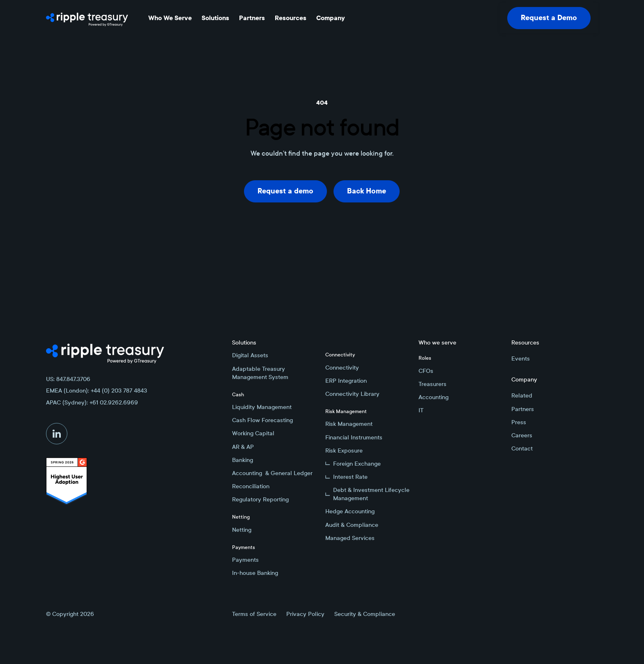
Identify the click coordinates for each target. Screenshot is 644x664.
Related (522, 395)
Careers (522, 435)
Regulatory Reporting (260, 499)
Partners (523, 409)
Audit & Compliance (352, 525)
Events (521, 358)
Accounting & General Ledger (272, 473)
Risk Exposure (344, 450)
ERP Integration (346, 381)
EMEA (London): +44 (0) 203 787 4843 (97, 391)
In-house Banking (255, 573)
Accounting (434, 397)
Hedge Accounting (350, 511)
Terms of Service (254, 614)
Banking (243, 460)
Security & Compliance (365, 614)
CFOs (426, 371)
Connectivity (342, 368)
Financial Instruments (354, 437)
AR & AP (243, 447)
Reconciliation (251, 486)
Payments (245, 560)
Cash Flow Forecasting (262, 420)
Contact (522, 448)
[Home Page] (87, 18)
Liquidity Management (262, 407)
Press (519, 422)
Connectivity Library (352, 394)
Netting (242, 530)
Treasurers (432, 384)
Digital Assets (250, 355)
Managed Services (350, 538)
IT (421, 410)
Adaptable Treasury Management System (260, 373)
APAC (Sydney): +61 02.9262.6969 (92, 402)
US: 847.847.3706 (68, 379)
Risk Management (349, 424)
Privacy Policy (305, 614)
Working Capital (253, 433)
